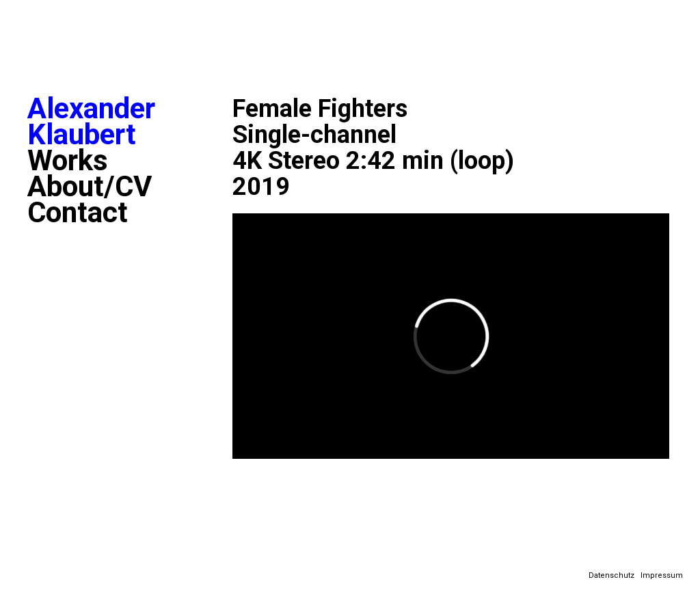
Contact (78, 213)
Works (68, 161)
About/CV (90, 187)
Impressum (662, 575)
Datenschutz (611, 575)
